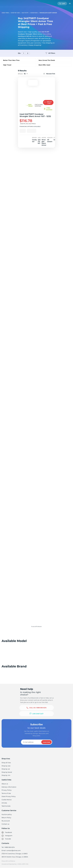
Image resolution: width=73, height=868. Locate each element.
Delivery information (9, 787)
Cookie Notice (6, 800)
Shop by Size (15, 13)
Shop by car (6, 769)
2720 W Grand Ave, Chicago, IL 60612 (14, 854)
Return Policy (6, 818)
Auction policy (7, 814)
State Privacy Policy (8, 796)
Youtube (6, 839)
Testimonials (6, 806)
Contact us (5, 824)
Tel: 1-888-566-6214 (8, 847)
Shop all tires (6, 763)
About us (5, 784)
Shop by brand (7, 772)
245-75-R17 (25, 13)
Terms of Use (6, 793)
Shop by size (6, 766)
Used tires (5, 13)
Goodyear (34, 13)
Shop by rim (6, 775)
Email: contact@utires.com (11, 850)
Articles (4, 803)
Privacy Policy (6, 790)
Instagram (7, 836)
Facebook (7, 832)
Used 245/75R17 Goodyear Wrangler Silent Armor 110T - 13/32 (35, 115)
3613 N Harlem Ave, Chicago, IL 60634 (15, 857)
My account (6, 821)
